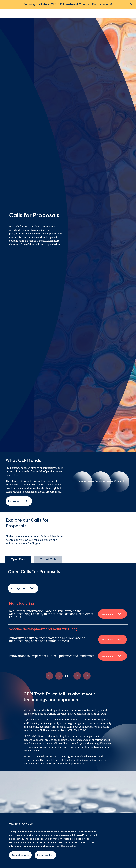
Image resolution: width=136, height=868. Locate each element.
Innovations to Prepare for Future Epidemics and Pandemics (68, 656)
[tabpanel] (68, 624)
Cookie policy (68, 846)
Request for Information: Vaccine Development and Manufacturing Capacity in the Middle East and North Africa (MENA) (68, 614)
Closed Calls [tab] (48, 559)
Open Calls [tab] (18, 559)
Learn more (18, 501)
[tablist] (68, 559)
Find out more (102, 4)
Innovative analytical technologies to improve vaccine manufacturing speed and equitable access (68, 640)
